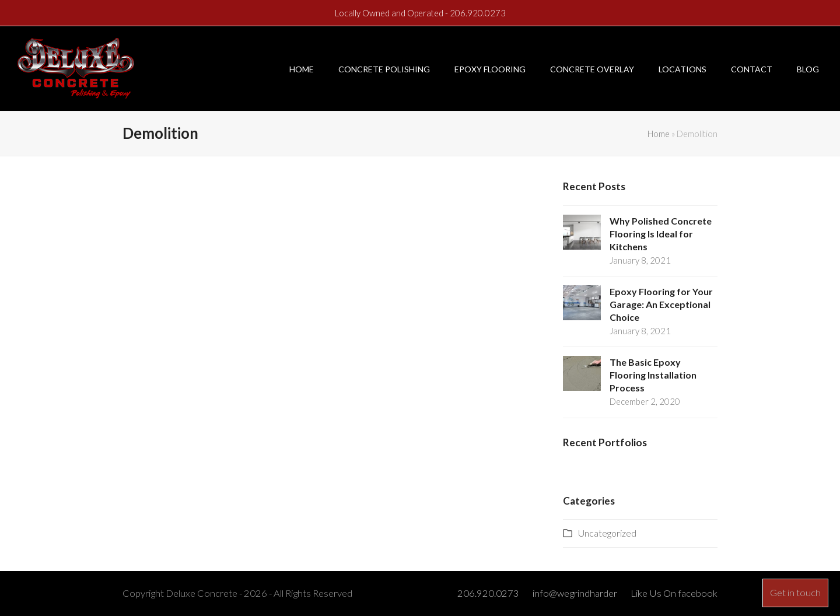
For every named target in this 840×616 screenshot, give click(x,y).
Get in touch (795, 593)
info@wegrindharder (575, 593)
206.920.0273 (478, 13)
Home (659, 134)
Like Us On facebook (674, 593)
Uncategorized (607, 533)
